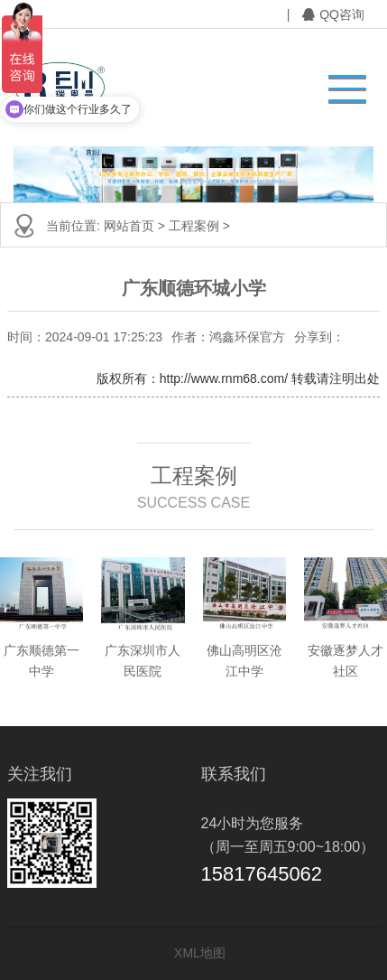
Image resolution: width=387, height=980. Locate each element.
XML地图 (200, 953)
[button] (339, 84)
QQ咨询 (333, 14)
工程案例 (194, 226)
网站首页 (129, 226)
